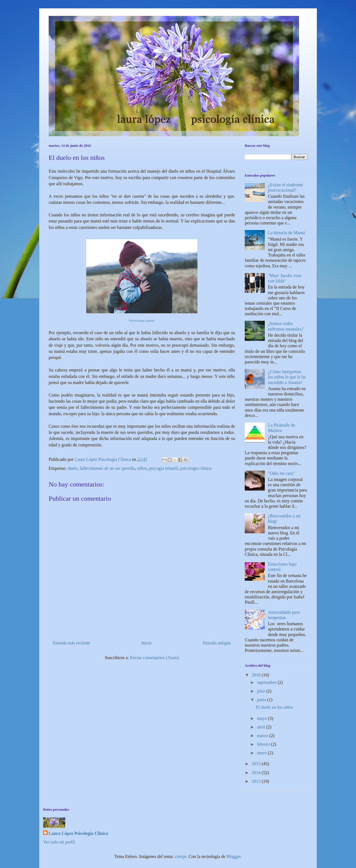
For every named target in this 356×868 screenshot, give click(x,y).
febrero (264, 744)
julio (262, 691)
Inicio (146, 643)
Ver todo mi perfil (59, 842)
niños (142, 468)
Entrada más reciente (71, 643)
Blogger (233, 856)
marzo (263, 736)
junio (262, 700)
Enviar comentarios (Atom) (154, 658)
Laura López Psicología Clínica (78, 833)
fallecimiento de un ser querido (107, 468)
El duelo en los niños (275, 707)
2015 (257, 764)
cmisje (181, 856)
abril (262, 727)
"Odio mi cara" (281, 473)
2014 (257, 773)
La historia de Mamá (286, 233)
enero (263, 753)
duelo (73, 468)
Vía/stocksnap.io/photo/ (142, 321)
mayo (263, 718)
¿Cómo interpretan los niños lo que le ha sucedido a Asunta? (287, 377)
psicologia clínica (196, 468)
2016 (257, 675)
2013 (257, 781)
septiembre (267, 682)
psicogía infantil (164, 468)
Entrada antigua (217, 643)
